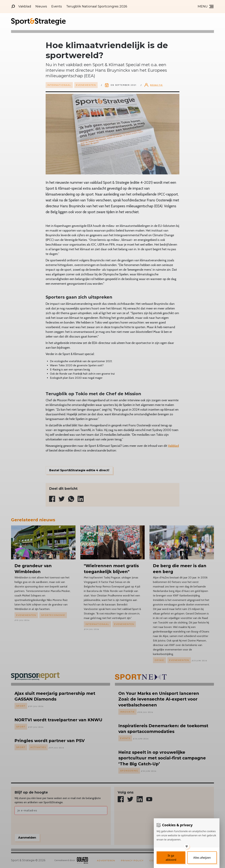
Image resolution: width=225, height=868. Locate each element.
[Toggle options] (187, 846)
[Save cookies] (171, 858)
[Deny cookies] (202, 858)
